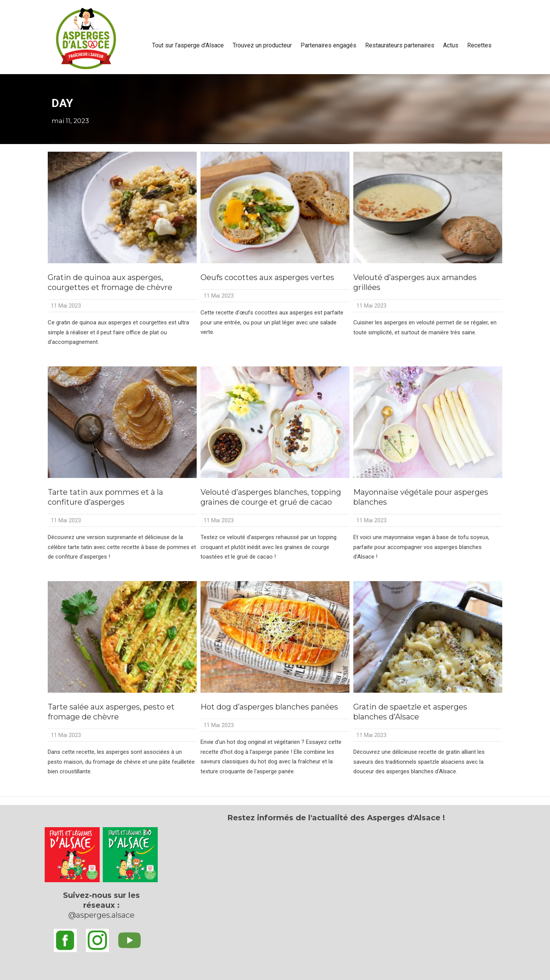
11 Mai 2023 (66, 306)
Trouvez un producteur (262, 45)
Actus (451, 45)
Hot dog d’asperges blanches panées (269, 707)
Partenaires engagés (328, 45)
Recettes (479, 45)
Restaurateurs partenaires (400, 45)
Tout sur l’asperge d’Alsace (188, 45)
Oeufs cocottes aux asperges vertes (267, 277)
